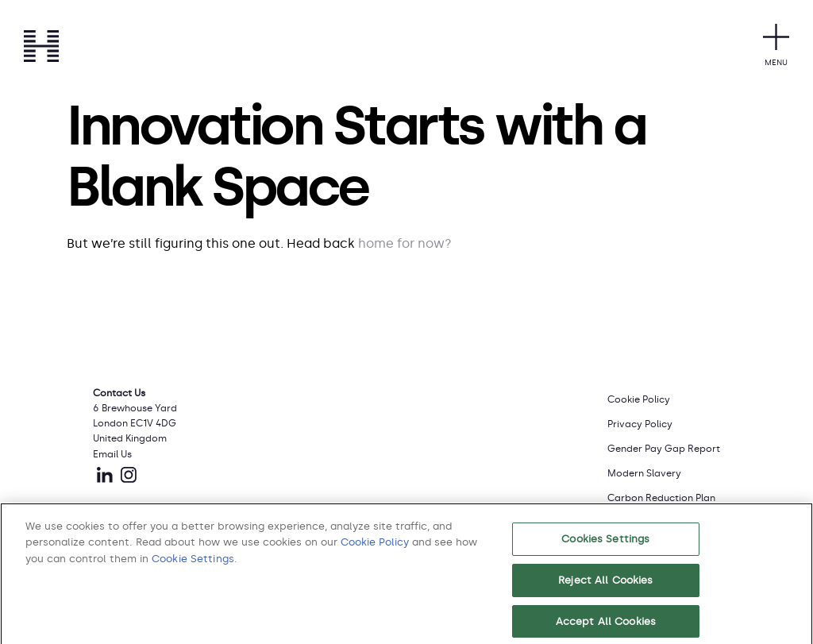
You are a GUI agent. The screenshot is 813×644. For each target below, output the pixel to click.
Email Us (112, 454)
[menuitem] (664, 398)
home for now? (405, 243)
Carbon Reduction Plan (661, 498)
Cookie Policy (639, 399)
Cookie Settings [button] (193, 563)
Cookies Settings (605, 544)
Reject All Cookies (605, 585)
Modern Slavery (644, 473)
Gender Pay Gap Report (664, 449)
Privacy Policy (640, 424)
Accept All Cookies (606, 626)
